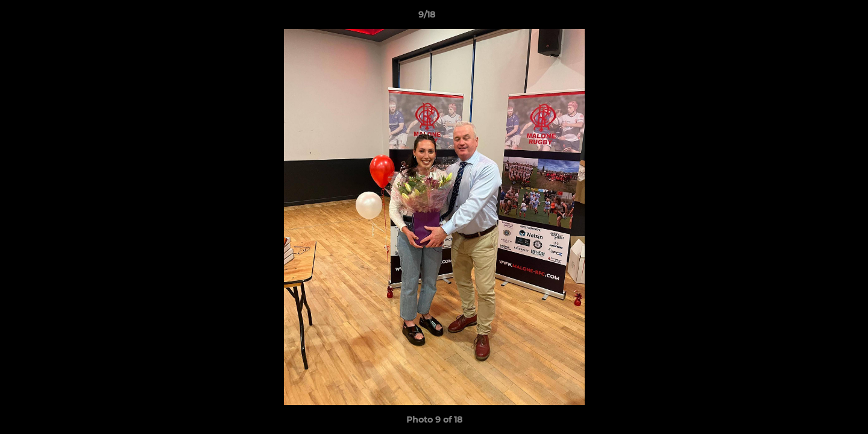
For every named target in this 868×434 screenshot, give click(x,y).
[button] (817, 17)
